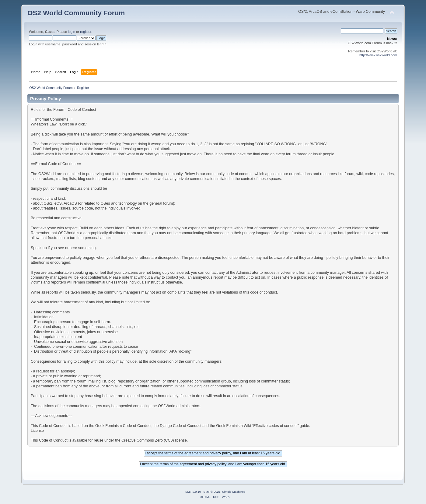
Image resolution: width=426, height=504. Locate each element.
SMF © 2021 (212, 492)
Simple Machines (234, 492)
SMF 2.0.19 (193, 492)
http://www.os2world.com (378, 55)
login (72, 32)
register (86, 32)
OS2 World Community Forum (76, 13)
